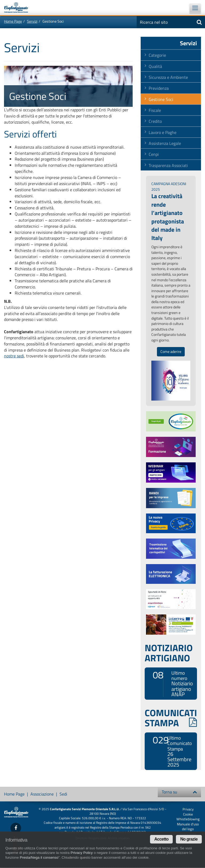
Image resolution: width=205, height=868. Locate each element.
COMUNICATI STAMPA (171, 718)
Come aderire (171, 352)
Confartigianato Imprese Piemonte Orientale (19, 7)
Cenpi (154, 154)
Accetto (161, 839)
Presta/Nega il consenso (39, 857)
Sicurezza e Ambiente (168, 77)
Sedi (63, 794)
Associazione (42, 794)
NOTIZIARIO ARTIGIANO (169, 653)
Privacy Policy (82, 853)
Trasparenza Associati (168, 165)
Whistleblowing (188, 819)
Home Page (13, 21)
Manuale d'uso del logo (188, 827)
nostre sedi (14, 356)
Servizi (32, 21)
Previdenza (159, 88)
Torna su (179, 792)
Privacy (188, 809)
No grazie (189, 839)
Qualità (155, 66)
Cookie (188, 814)
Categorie (157, 55)
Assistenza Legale (165, 143)
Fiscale (155, 110)
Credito (155, 121)
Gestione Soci (161, 99)
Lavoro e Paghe (163, 132)
